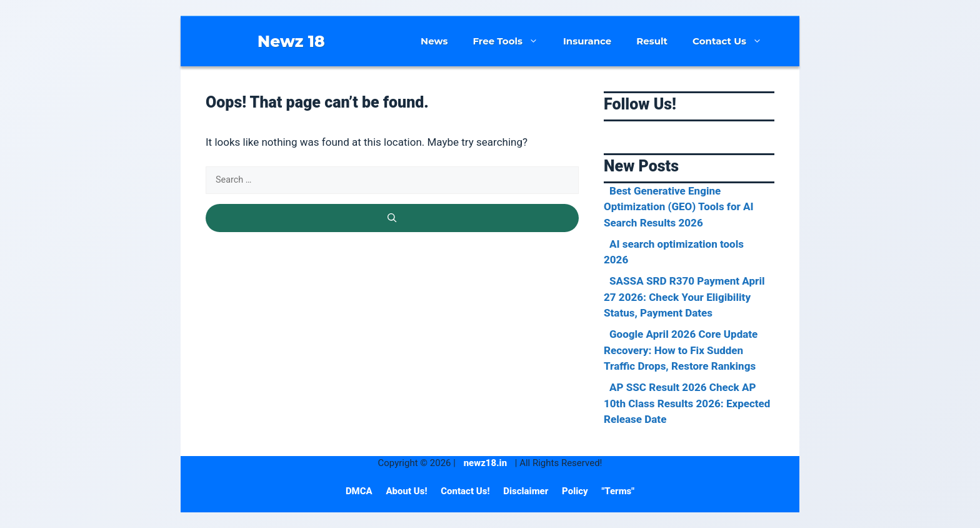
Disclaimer (527, 491)
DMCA (360, 491)
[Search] (392, 218)
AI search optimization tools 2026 (674, 252)
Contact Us (733, 41)
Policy (576, 491)
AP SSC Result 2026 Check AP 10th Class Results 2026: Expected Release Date (687, 403)
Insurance (587, 41)
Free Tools (512, 41)
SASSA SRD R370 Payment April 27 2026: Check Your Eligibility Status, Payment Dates (684, 297)
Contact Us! (466, 491)
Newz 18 (291, 41)
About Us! (407, 491)
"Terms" (618, 491)
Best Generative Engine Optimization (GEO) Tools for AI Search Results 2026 (679, 207)
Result (652, 41)
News (434, 41)
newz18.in (485, 463)
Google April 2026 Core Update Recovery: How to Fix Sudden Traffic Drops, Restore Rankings (681, 350)
